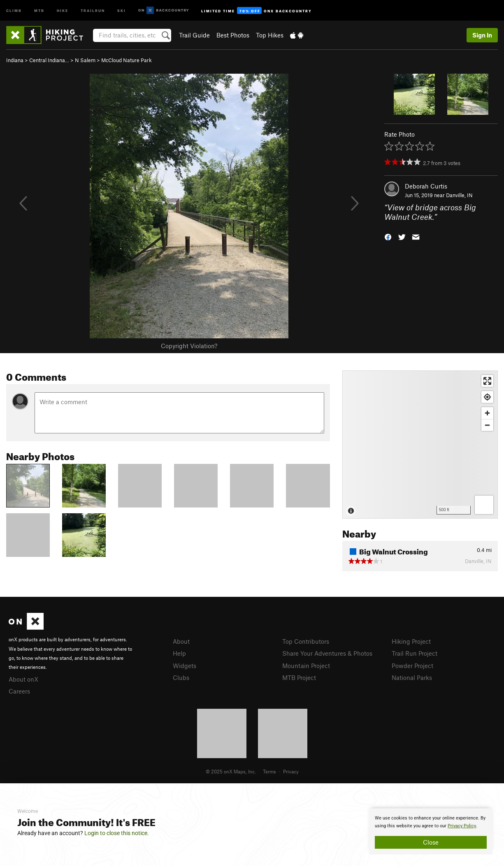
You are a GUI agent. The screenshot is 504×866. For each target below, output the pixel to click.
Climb (14, 10)
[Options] (484, 505)
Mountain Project (306, 666)
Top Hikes (270, 35)
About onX (23, 679)
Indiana (15, 60)
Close (431, 842)
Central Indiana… (49, 60)
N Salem (85, 60)
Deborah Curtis (426, 186)
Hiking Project (411, 641)
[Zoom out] (487, 425)
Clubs (181, 677)
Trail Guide (194, 35)
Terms (269, 771)
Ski (122, 10)
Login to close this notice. (117, 833)
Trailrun (93, 10)
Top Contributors (306, 641)
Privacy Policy (462, 826)
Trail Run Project (415, 653)
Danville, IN (459, 195)
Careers (19, 691)
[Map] (420, 445)
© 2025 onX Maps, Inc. (231, 771)
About (181, 641)
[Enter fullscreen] (487, 381)
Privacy (291, 771)
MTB (39, 10)
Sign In (482, 35)
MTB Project (299, 677)
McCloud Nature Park (127, 60)
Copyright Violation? (189, 346)
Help (179, 653)
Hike (63, 10)
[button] (388, 236)
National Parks (412, 677)
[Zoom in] (487, 413)
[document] (431, 831)
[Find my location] (487, 397)
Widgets (185, 666)
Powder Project (412, 666)
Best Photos (233, 35)
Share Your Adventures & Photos (327, 653)
